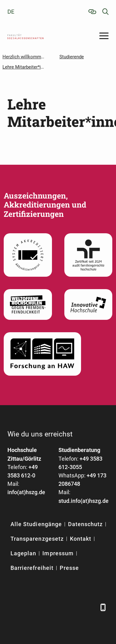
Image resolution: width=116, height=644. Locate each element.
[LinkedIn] (28, 607)
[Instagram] (75, 607)
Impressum (58, 553)
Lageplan (23, 553)
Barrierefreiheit (32, 568)
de (11, 12)
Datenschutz (86, 524)
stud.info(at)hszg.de (84, 501)
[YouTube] (59, 607)
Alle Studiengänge (36, 524)
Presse (69, 568)
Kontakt (81, 539)
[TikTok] (90, 607)
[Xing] (44, 607)
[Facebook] (13, 607)
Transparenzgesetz (37, 539)
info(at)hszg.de (26, 492)
